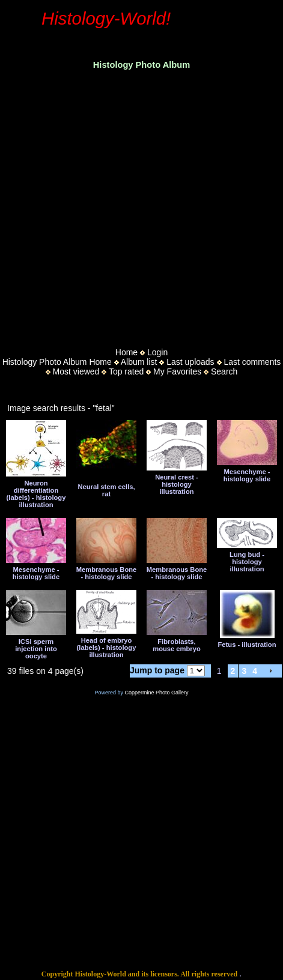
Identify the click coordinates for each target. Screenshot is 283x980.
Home (126, 352)
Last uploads (190, 362)
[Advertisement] (113, 205)
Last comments (252, 362)
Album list (139, 362)
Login (157, 352)
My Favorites (177, 371)
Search (224, 371)
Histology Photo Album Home (57, 362)
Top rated (126, 371)
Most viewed (76, 371)
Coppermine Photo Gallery (156, 693)
